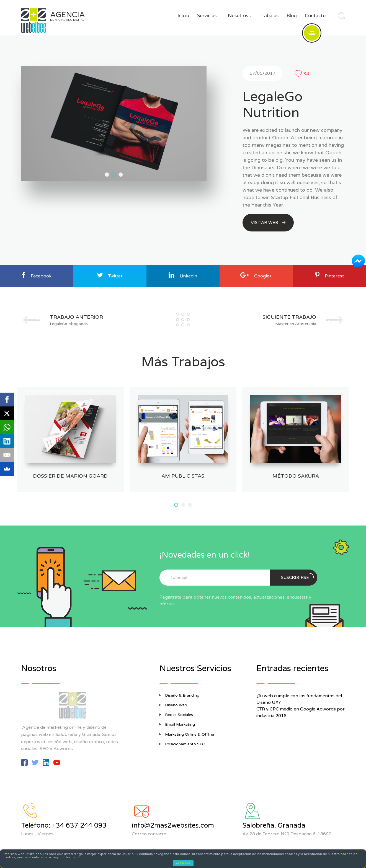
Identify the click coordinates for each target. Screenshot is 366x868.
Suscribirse (297, 576)
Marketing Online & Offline (187, 734)
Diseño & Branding (179, 695)
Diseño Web (173, 705)
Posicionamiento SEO (182, 744)
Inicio (183, 16)
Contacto (315, 16)
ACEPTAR (183, 863)
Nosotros (240, 16)
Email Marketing (177, 724)
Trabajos (269, 16)
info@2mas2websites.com (173, 825)
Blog (292, 16)
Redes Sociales (176, 715)
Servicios (208, 16)
